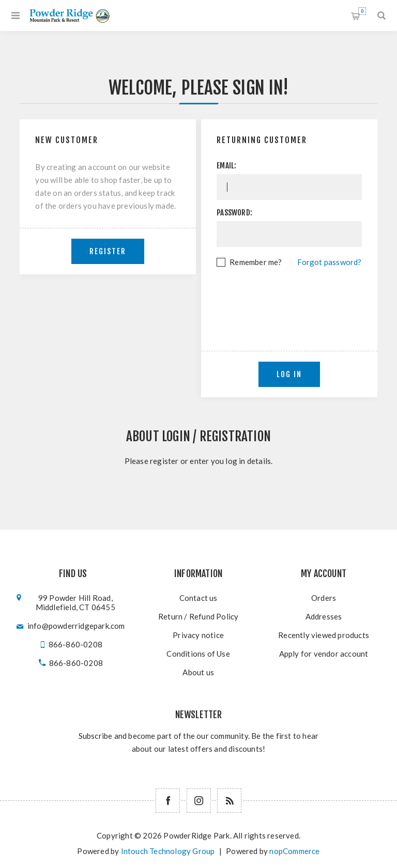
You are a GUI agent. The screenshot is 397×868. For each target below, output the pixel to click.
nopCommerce (294, 851)
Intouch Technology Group (168, 851)
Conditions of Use (198, 654)
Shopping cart (362, 11)
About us (198, 672)
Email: (226, 166)
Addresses (324, 616)
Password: (234, 213)
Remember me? (256, 262)
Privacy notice (198, 635)
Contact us (198, 598)
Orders (324, 598)
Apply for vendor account (324, 654)
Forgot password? (329, 262)
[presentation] (295, 297)
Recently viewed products (324, 635)
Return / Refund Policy (198, 616)
